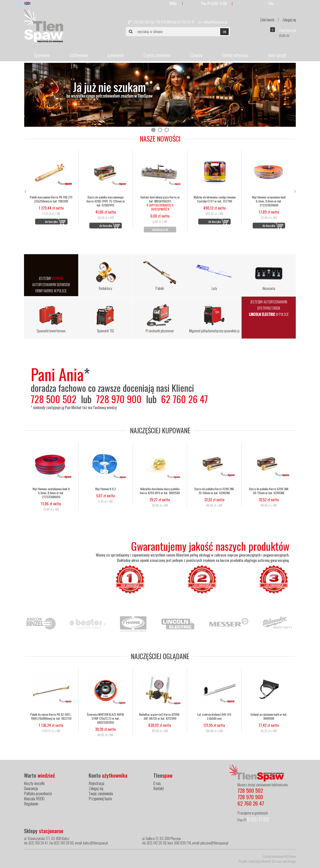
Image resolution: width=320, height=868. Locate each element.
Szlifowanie (79, 55)
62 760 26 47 (186, 22)
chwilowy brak (160, 229)
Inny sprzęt (277, 55)
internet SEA (269, 861)
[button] (153, 130)
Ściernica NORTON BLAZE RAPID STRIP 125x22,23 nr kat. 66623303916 (105, 718)
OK (225, 32)
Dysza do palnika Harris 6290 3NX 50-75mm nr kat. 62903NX (269, 491)
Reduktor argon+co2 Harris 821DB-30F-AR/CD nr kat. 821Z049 (160, 716)
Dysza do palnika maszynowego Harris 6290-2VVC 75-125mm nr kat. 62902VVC (106, 201)
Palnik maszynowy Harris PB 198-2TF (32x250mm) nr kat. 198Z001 (51, 199)
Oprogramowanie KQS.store (280, 856)
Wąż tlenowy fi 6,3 (105, 489)
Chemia (196, 55)
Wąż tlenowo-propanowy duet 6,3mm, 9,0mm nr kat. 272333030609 (269, 201)
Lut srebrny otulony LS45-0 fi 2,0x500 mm (214, 716)
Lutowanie (116, 55)
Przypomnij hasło (100, 799)
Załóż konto (267, 20)
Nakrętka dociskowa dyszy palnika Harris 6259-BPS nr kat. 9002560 (160, 491)
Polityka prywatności (38, 793)
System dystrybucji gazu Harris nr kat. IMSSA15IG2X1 (160, 203)
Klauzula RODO (34, 799)
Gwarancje (31, 788)
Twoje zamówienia (101, 793)
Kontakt (159, 788)
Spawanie (42, 55)
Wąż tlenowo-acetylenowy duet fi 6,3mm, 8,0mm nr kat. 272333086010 (51, 493)
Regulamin (31, 804)
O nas (157, 783)
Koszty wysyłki (34, 783)
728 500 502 (141, 22)
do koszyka (51, 221)
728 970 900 (164, 22)
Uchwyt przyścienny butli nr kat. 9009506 (269, 716)
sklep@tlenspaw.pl (215, 22)
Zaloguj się (289, 20)
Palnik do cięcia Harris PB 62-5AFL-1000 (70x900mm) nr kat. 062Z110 (51, 716)
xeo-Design (289, 861)
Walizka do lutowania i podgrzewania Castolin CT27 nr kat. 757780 (215, 199)
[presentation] (25, 191)
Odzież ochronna (235, 55)
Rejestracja (96, 783)
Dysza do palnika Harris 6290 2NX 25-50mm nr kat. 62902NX (214, 491)
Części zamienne (157, 55)
